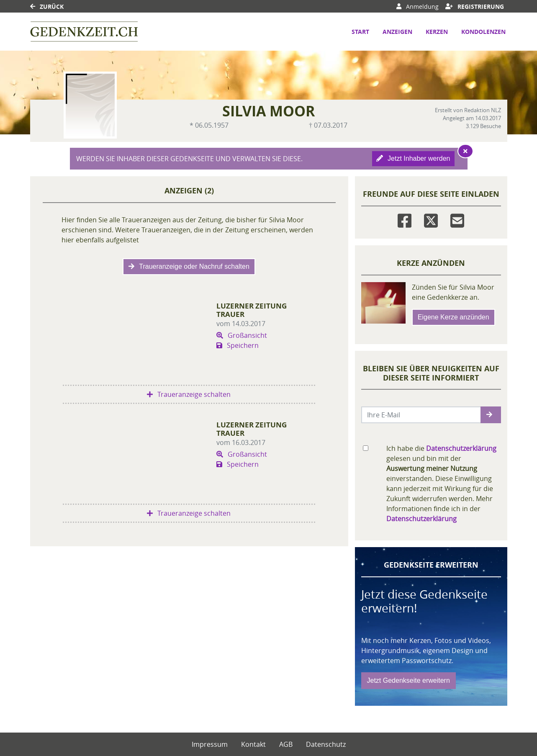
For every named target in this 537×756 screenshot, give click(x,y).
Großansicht (242, 335)
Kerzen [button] (437, 32)
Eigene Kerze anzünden (453, 317)
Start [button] (360, 32)
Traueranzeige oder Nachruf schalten (189, 266)
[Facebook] (405, 219)
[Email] (457, 219)
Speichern (238, 345)
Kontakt (253, 744)
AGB (286, 744)
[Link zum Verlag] (84, 32)
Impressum (210, 744)
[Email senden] (421, 415)
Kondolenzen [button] (483, 32)
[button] (491, 415)
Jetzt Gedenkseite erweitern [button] (409, 680)
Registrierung (475, 6)
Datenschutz (326, 744)
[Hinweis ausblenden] (465, 151)
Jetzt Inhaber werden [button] (413, 158)
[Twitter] (431, 219)
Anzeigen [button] (397, 32)
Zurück (47, 6)
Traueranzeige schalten (189, 394)
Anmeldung (418, 6)
